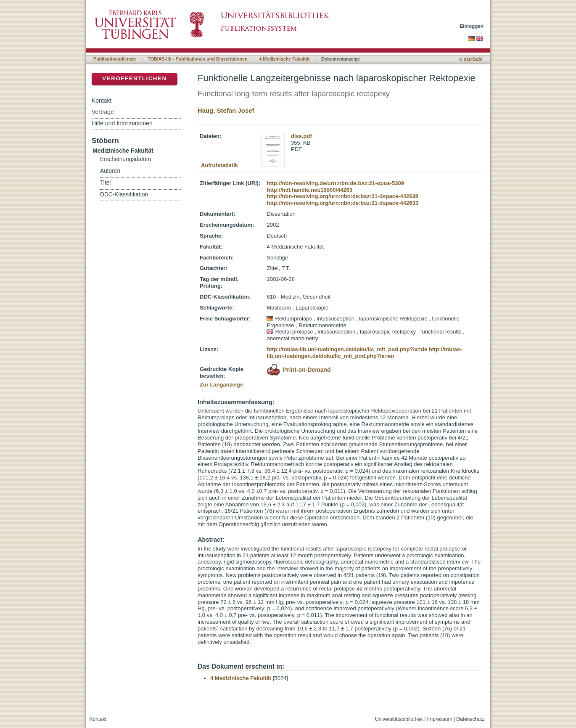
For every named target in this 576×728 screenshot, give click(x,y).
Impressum (440, 719)
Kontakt (102, 101)
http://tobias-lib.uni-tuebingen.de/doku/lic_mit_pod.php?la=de (347, 349)
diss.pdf (301, 136)
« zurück (471, 59)
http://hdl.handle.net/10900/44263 (309, 190)
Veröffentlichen (134, 78)
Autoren (110, 171)
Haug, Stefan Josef (226, 110)
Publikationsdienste (115, 59)
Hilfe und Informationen (122, 123)
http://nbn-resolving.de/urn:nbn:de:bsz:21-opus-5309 (335, 183)
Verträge (103, 112)
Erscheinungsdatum (126, 159)
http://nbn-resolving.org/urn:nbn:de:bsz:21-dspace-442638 (342, 196)
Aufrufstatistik (219, 165)
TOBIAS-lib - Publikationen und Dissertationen (198, 59)
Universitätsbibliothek (399, 719)
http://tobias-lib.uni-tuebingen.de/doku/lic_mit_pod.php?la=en (364, 353)
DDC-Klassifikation (124, 195)
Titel (105, 183)
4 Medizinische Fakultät (284, 59)
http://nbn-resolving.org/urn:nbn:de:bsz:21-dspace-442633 (342, 203)
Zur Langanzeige (221, 385)
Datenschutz (470, 719)
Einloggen (472, 26)
